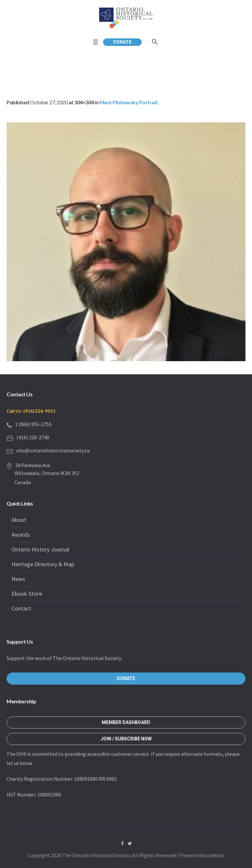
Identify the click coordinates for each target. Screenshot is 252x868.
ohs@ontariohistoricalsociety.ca (53, 450)
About (19, 520)
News (18, 579)
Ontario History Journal (40, 549)
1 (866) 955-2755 (33, 424)
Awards (21, 535)
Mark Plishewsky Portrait (129, 102)
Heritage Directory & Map (43, 564)
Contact (21, 608)
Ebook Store (27, 594)
